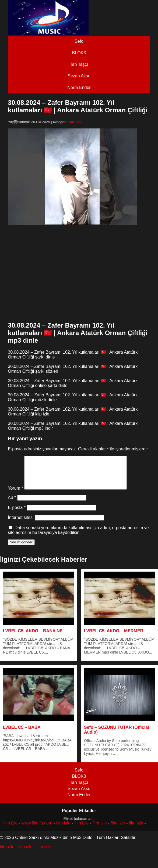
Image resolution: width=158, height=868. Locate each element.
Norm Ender (79, 87)
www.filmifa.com (37, 829)
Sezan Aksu (79, 76)
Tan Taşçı (79, 64)
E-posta (17, 514)
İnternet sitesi (21, 524)
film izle (10, 829)
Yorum (15, 495)
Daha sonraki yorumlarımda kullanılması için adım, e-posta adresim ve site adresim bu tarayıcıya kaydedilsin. (78, 537)
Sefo (79, 41)
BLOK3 (79, 53)
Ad (12, 504)
